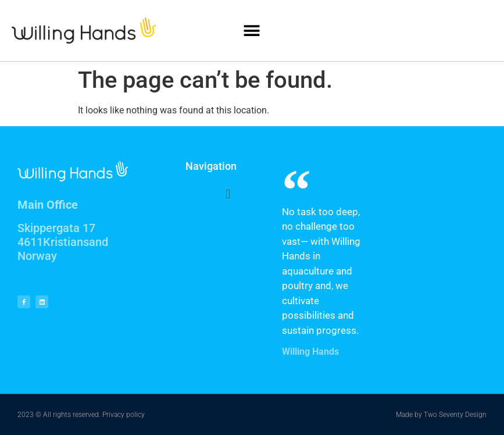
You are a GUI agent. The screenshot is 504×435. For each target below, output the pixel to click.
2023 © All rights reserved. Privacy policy (81, 415)
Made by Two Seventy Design (441, 415)
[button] (252, 31)
